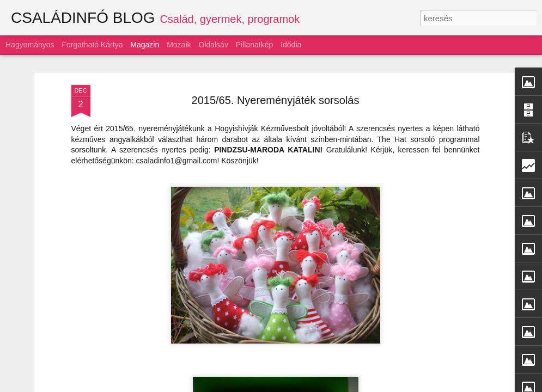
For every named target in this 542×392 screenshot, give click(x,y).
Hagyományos (30, 45)
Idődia (291, 45)
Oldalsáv (213, 45)
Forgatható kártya (92, 45)
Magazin (145, 45)
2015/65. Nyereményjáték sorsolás (276, 100)
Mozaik (179, 45)
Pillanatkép (255, 45)
